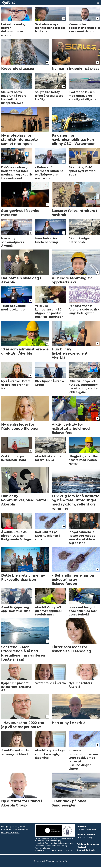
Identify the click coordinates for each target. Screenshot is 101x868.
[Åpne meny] (98, 3)
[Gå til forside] (8, 3)
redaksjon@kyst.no (10, 833)
